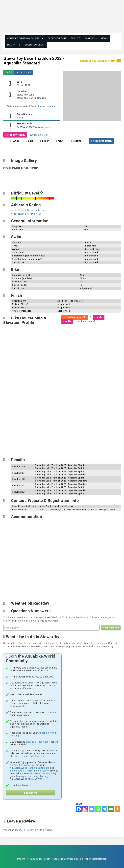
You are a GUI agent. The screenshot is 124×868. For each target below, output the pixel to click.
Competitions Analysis (22, 765)
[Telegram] (105, 809)
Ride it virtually (15, 135)
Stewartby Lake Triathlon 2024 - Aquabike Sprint (60, 471)
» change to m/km (45, 106)
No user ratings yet (37, 210)
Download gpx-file (75, 318)
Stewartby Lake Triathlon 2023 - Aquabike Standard (61, 481)
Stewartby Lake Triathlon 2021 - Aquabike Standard (61, 490)
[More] (117, 809)
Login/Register (35, 45)
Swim (15, 141)
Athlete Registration (96, 859)
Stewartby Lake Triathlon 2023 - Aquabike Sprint (60, 478)
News (104, 38)
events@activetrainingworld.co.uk (56, 506)
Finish (45, 141)
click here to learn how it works (27, 756)
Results (76, 38)
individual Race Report (38, 742)
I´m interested (23, 72)
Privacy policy (35, 859)
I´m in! (8, 72)
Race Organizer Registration (68, 859)
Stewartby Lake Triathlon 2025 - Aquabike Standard (61, 465)
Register (19, 830)
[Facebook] (79, 809)
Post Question (111, 628)
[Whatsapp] (98, 809)
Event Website (20, 509)
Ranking (91, 38)
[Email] (111, 809)
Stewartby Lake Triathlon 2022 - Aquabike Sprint (60, 487)
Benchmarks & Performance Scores (29, 771)
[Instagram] (85, 809)
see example (48, 773)
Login (30, 830)
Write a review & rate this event (26, 214)
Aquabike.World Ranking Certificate (29, 768)
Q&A (60, 141)
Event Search (57, 38)
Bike (30, 141)
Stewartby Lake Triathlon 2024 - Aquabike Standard (61, 474)
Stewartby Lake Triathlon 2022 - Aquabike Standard (34, 61)
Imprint (21, 859)
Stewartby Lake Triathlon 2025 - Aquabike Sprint (60, 468)
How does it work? (38, 135)
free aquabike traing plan (30, 776)
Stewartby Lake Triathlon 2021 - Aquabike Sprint (60, 493)
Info (11, 45)
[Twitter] (92, 809)
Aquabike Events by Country (25, 38)
